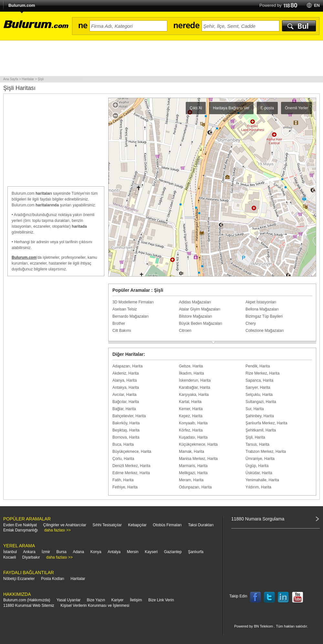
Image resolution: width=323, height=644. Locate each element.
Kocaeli (10, 557)
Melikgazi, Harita (193, 473)
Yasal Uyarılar (68, 600)
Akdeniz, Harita (125, 373)
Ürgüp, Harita (257, 466)
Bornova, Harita (126, 437)
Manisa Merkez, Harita (198, 459)
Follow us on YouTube (297, 597)
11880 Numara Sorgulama (258, 519)
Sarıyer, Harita (258, 387)
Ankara (29, 552)
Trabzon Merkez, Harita (266, 452)
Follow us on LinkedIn (284, 597)
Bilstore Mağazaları (196, 316)
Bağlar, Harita (124, 409)
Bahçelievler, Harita (129, 416)
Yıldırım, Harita (258, 487)
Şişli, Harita (255, 437)
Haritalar (78, 579)
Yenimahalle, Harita (262, 480)
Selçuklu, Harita (259, 395)
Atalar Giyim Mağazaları (200, 309)
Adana (78, 552)
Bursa (62, 552)
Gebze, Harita (191, 366)
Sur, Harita (255, 409)
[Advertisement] (161, 58)
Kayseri (151, 552)
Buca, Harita (123, 444)
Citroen (185, 331)
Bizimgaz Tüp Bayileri (264, 316)
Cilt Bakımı (122, 331)
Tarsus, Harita (257, 444)
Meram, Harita (191, 480)
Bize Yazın (96, 600)
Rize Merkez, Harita (262, 373)
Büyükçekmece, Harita (132, 452)
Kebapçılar (137, 525)
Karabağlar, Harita (195, 387)
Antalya (114, 552)
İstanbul (10, 552)
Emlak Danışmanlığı (21, 530)
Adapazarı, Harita (127, 366)
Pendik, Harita (258, 366)
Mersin (133, 552)
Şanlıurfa (196, 552)
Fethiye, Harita (125, 487)
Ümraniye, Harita (260, 459)
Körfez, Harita (191, 430)
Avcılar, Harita (124, 395)
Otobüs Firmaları (167, 525)
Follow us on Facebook (255, 597)
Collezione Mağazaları (265, 331)
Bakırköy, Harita (126, 423)
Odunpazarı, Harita (195, 487)
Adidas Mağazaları (195, 302)
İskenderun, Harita (195, 380)
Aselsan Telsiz (125, 309)
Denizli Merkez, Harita (131, 466)
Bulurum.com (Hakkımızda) (27, 600)
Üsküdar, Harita (259, 473)
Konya (96, 552)
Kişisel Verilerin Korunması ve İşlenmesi (95, 606)
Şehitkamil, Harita (261, 430)
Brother (119, 323)
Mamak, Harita (192, 452)
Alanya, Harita (125, 380)
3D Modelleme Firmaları (133, 302)
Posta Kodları (53, 579)
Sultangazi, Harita (261, 402)
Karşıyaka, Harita (194, 395)
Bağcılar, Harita (126, 402)
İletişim (136, 600)
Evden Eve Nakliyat (20, 525)
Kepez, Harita (191, 416)
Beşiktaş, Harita (126, 430)
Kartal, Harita (190, 402)
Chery (251, 323)
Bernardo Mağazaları (130, 316)
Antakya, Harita (126, 387)
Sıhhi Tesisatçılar (107, 525)
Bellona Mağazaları (262, 309)
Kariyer (118, 600)
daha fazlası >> (57, 530)
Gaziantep (173, 552)
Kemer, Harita (191, 409)
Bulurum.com (22, 5)
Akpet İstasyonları (261, 302)
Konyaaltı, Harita (193, 423)
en (317, 5)
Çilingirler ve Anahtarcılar (65, 525)
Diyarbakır (31, 557)
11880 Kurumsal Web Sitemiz (29, 606)
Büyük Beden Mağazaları (201, 323)
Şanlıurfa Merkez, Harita (266, 423)
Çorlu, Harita (123, 459)
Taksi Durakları (201, 525)
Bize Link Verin (161, 600)
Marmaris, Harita (193, 466)
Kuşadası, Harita (193, 437)
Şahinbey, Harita (260, 416)
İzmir (46, 552)
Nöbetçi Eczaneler (19, 579)
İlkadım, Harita (191, 373)
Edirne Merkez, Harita (131, 473)
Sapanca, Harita (259, 380)
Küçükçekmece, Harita (198, 444)
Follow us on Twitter (269, 597)
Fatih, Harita (123, 480)
